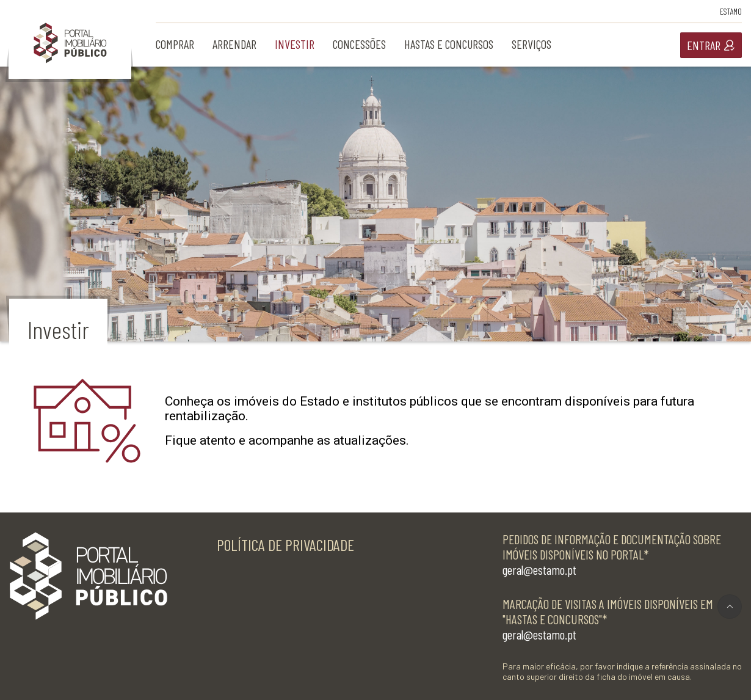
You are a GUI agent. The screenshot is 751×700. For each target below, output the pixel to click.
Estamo (731, 11)
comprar (175, 44)
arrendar (234, 44)
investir (295, 44)
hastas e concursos (449, 44)
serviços (532, 44)
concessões (359, 44)
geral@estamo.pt (539, 570)
